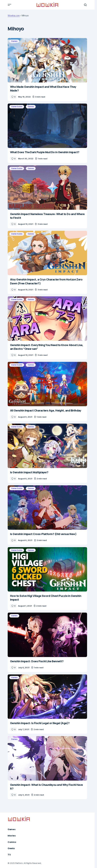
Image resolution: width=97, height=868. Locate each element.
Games (14, 41)
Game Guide (17, 107)
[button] (9, 5)
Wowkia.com (14, 16)
